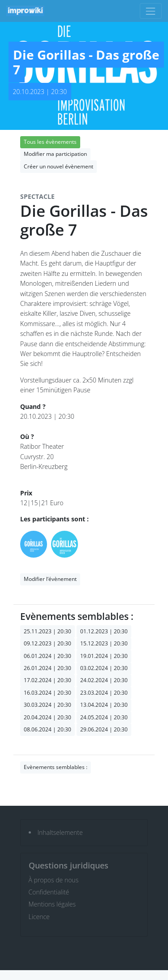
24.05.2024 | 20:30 (104, 717)
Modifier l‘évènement (50, 579)
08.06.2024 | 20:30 (47, 729)
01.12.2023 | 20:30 (104, 631)
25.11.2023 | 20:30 (47, 631)
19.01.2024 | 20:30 (104, 656)
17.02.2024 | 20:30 (47, 680)
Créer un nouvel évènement (58, 166)
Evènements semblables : (56, 767)
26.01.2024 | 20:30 (47, 668)
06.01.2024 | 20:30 (47, 656)
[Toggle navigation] (151, 11)
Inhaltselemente (60, 832)
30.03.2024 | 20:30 (47, 705)
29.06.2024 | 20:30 (104, 729)
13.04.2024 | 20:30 (104, 705)
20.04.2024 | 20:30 (47, 717)
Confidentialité (49, 892)
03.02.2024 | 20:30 (104, 668)
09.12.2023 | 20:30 (47, 643)
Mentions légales (52, 904)
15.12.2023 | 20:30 (104, 643)
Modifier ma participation (55, 154)
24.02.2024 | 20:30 (104, 680)
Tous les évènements (50, 142)
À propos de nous (54, 880)
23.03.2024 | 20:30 (104, 693)
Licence (39, 917)
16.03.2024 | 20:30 (47, 693)
